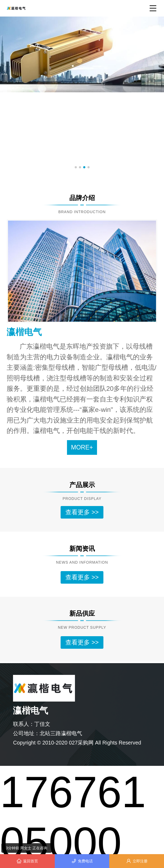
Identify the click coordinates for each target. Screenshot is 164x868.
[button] (76, 167)
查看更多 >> (82, 512)
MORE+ (82, 447)
